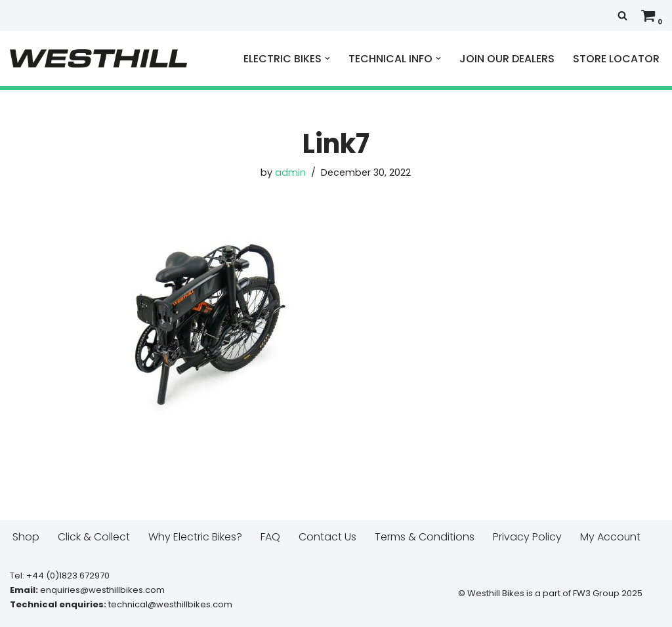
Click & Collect (94, 537)
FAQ (270, 537)
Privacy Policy (527, 537)
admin (290, 172)
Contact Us (327, 537)
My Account (611, 537)
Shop (26, 537)
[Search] (622, 15)
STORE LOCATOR (616, 59)
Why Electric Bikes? (195, 537)
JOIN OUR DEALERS (507, 59)
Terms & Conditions (425, 537)
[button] (327, 58)
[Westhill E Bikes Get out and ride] (98, 58)
